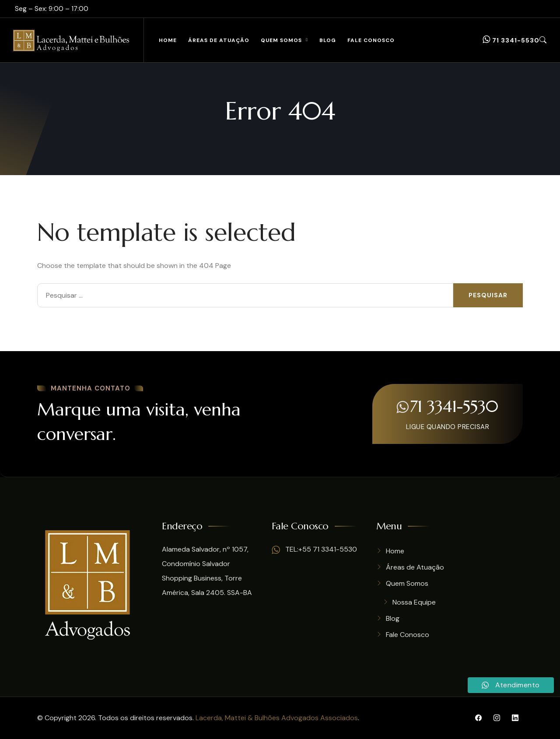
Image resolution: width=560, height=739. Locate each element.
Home (168, 40)
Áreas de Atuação (219, 40)
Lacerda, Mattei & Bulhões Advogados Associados (277, 718)
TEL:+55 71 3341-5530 (314, 550)
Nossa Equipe (414, 602)
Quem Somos (281, 40)
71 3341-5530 (511, 40)
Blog (328, 40)
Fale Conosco (371, 40)
